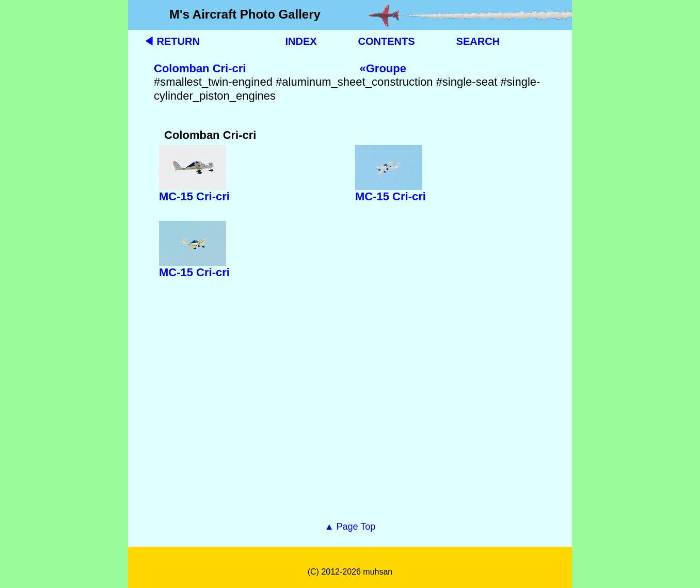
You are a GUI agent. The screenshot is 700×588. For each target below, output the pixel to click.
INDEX (301, 41)
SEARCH (478, 41)
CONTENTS (387, 41)
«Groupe (383, 68)
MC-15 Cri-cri (194, 196)
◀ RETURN (172, 41)
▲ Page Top (350, 527)
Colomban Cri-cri (200, 68)
